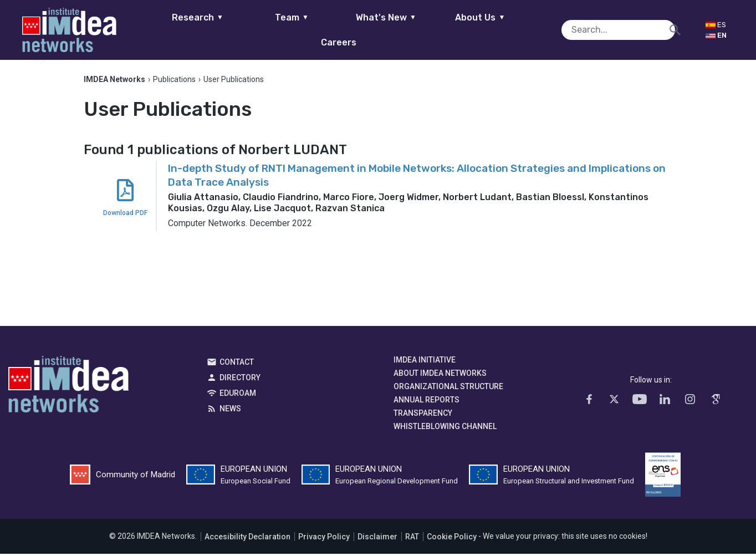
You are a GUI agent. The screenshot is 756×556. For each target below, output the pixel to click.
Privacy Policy (324, 539)
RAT (412, 539)
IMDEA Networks (68, 390)
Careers (543, 30)
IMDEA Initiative (425, 363)
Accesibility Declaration (247, 539)
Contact (237, 365)
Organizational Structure (448, 389)
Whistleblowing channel (445, 429)
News (230, 411)
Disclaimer (377, 539)
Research (166, 30)
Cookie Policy (452, 539)
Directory (240, 380)
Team (260, 30)
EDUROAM (238, 396)
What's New (354, 30)
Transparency (423, 416)
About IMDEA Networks (440, 376)
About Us (449, 30)
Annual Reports (426, 402)
